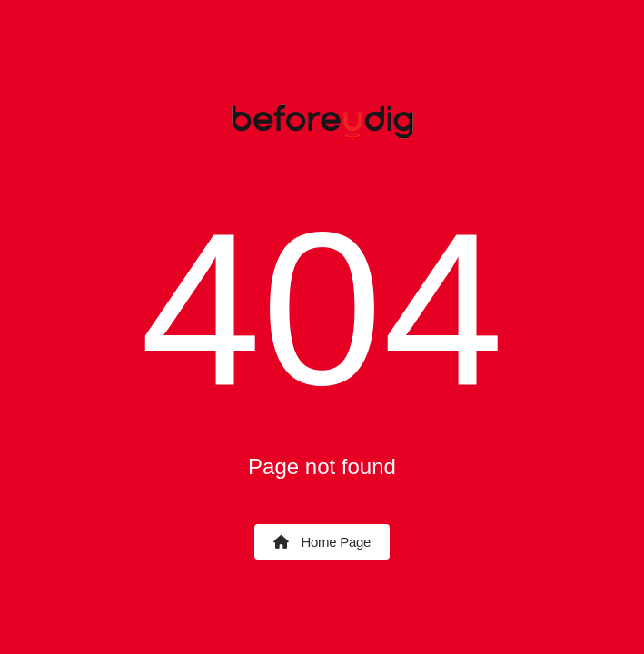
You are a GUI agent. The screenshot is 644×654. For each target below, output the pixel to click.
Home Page (322, 542)
